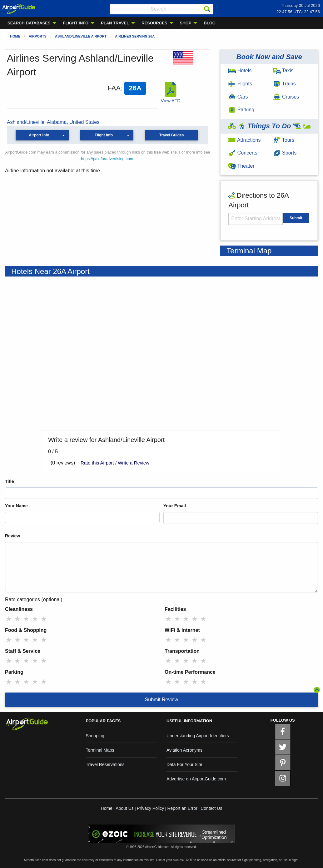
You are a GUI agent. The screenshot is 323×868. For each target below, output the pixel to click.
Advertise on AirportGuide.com (196, 779)
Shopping (95, 736)
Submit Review (162, 700)
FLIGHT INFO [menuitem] (76, 23)
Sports (285, 153)
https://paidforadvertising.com (107, 159)
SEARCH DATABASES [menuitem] (29, 23)
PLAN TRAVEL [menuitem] (115, 23)
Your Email (175, 506)
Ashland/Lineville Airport (81, 36)
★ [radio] (9, 619)
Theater (241, 166)
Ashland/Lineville (26, 122)
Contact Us (211, 808)
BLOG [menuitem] (210, 23)
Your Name (16, 506)
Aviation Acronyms (184, 750)
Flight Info (104, 135)
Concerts (243, 153)
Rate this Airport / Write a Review (115, 463)
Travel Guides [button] (172, 135)
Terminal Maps (100, 750)
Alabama (57, 122)
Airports (38, 36)
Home (15, 36)
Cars (238, 97)
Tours (284, 140)
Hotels (240, 71)
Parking (241, 110)
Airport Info (39, 135)
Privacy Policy (150, 808)
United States (84, 122)
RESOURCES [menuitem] (154, 23)
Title (10, 481)
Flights (240, 84)
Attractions (244, 140)
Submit (296, 218)
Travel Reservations (105, 764)
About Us (125, 808)
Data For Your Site (184, 764)
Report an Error (182, 808)
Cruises (286, 97)
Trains (284, 84)
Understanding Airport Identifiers (198, 736)
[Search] (207, 9)
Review (12, 536)
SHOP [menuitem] (186, 23)
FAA (114, 88)
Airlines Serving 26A (135, 36)
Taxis (283, 71)
